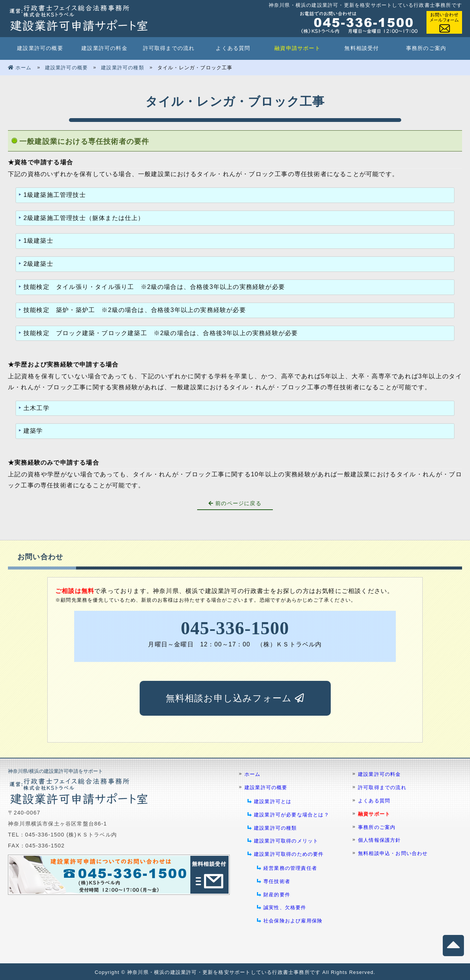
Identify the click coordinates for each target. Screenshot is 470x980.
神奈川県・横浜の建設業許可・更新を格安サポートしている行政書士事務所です (224, 972)
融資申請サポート (297, 48)
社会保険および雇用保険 (293, 921)
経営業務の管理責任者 (290, 868)
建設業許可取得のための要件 (289, 854)
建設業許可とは (273, 801)
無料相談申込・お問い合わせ (393, 853)
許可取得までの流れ (169, 48)
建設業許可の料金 (104, 48)
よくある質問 (233, 48)
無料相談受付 (362, 48)
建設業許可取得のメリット (286, 841)
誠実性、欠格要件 (285, 907)
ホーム (20, 68)
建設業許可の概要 (40, 48)
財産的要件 (277, 895)
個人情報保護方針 (380, 840)
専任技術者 (277, 881)
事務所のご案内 (426, 48)
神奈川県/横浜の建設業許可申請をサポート (55, 771)
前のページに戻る (235, 503)
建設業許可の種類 (123, 68)
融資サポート (374, 814)
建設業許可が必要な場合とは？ (292, 815)
